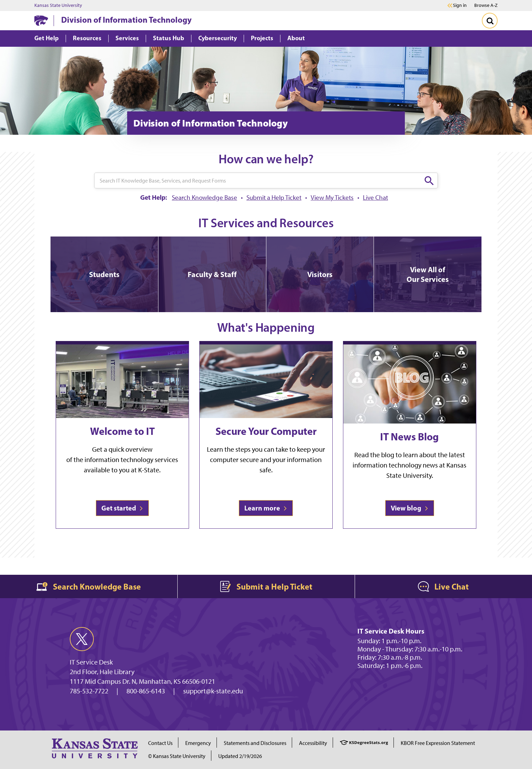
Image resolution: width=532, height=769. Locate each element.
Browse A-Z (486, 5)
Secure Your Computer (266, 431)
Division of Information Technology (126, 20)
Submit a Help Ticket (274, 197)
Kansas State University (58, 6)
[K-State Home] (41, 20)
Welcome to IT (122, 431)
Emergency (198, 743)
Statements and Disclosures (255, 743)
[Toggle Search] (490, 21)
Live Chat (375, 197)
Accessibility (313, 743)
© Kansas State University (177, 756)
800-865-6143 (146, 691)
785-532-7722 (89, 691)
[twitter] (82, 639)
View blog (410, 508)
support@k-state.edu (213, 691)
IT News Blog (409, 437)
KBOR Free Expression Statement (438, 743)
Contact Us (160, 743)
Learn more (266, 508)
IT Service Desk (91, 662)
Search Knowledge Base (204, 197)
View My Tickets (332, 197)
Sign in (460, 6)
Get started (122, 508)
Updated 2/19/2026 (240, 756)
